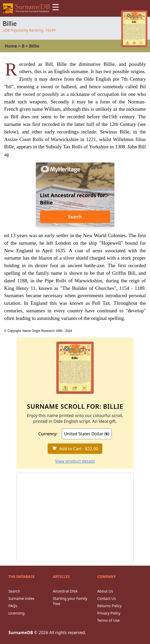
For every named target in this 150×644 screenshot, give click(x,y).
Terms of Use (108, 620)
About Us (105, 591)
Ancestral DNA (65, 591)
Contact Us (106, 598)
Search (75, 217)
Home (11, 46)
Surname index (21, 598)
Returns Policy (109, 606)
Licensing (16, 613)
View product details (75, 461)
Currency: (48, 434)
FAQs (13, 606)
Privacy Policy (109, 613)
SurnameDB (21, 633)
